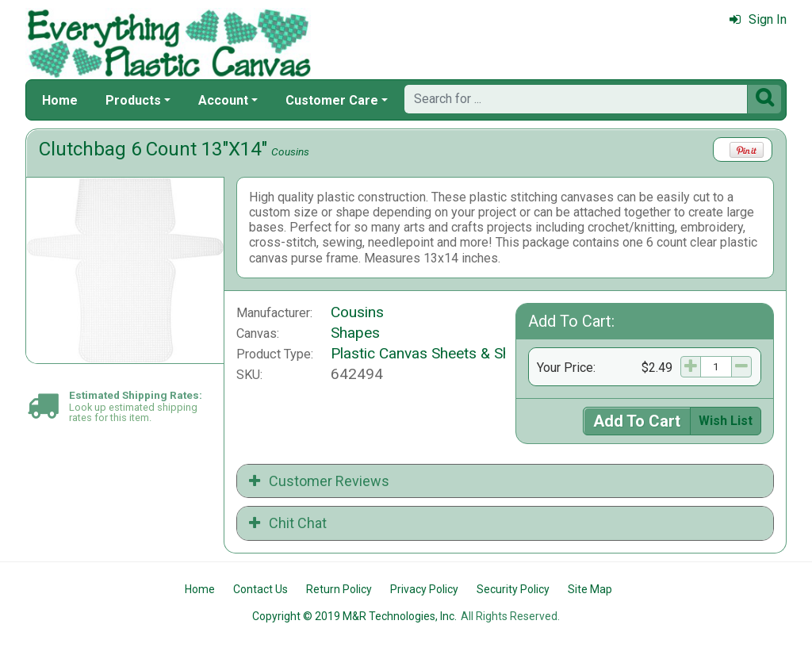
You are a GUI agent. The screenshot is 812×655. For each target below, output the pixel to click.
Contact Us (260, 589)
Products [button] (133, 100)
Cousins (290, 151)
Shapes (355, 333)
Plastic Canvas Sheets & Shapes (437, 353)
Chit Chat (288, 523)
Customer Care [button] (332, 100)
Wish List (726, 421)
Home (60, 100)
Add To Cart (637, 421)
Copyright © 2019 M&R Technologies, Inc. (354, 616)
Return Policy (339, 589)
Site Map (590, 589)
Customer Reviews (319, 481)
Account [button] (223, 100)
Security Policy (513, 589)
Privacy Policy (424, 589)
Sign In (758, 19)
